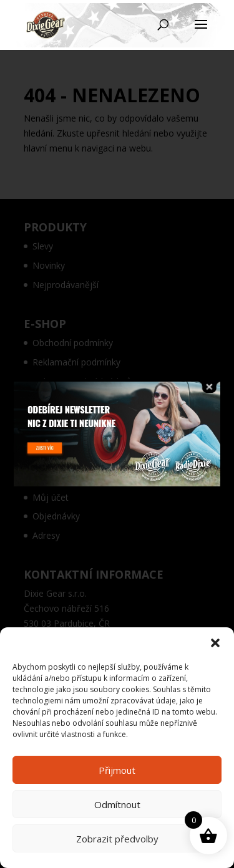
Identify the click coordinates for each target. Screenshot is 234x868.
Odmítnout (117, 804)
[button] (215, 643)
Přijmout (117, 770)
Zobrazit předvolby (117, 839)
